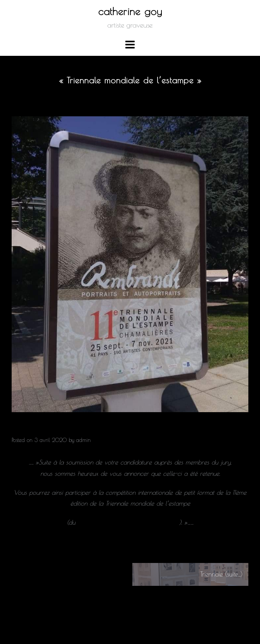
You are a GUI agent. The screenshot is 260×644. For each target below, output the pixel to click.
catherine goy (130, 11)
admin (83, 440)
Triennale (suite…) (221, 574)
